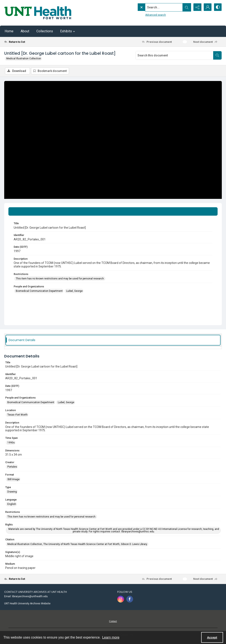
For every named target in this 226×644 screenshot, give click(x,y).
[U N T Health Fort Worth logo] (38, 13)
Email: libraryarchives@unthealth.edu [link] (26, 596)
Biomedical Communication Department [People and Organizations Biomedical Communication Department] (39, 291)
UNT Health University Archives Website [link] (27, 604)
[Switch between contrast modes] (218, 7)
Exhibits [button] (68, 31)
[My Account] (207, 7)
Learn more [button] (111, 637)
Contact (113, 621)
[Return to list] (34, 42)
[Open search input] (186, 7)
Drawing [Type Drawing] (12, 492)
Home (9, 31)
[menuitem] (59, 596)
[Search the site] (155, 7)
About (25, 31)
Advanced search (147, 15)
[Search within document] (217, 55)
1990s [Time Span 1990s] (11, 443)
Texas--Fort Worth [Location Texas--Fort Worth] (17, 415)
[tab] (113, 211)
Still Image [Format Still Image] (13, 479)
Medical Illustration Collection (24, 59)
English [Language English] (12, 504)
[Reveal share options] (197, 7)
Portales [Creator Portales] (12, 467)
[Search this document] (174, 55)
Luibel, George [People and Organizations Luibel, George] (74, 291)
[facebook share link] (130, 599)
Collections (45, 31)
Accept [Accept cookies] (212, 637)
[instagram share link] (121, 599)
